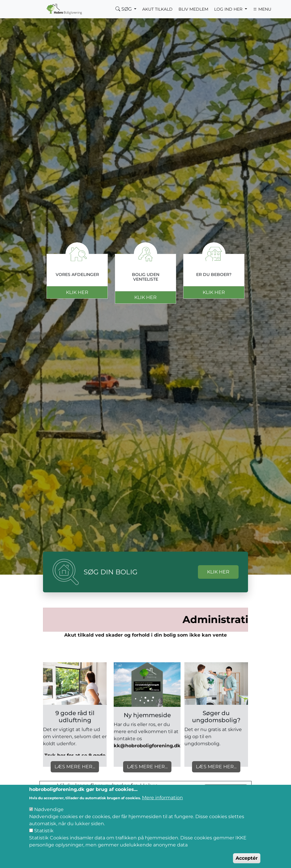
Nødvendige (49, 809)
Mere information (162, 798)
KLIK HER (218, 572)
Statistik (44, 831)
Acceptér (247, 858)
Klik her (77, 292)
